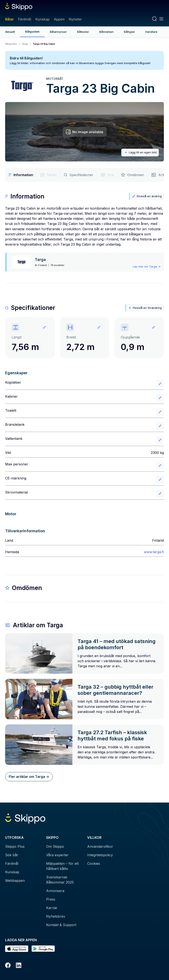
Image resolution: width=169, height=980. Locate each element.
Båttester (83, 32)
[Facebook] (8, 966)
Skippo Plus (15, 846)
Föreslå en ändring (147, 196)
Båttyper (129, 32)
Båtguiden (32, 32)
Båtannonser (58, 32)
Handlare (151, 32)
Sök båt (11, 855)
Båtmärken (107, 32)
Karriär (52, 908)
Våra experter (57, 855)
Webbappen (15, 881)
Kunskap (43, 19)
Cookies (94, 863)
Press (51, 899)
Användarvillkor (100, 846)
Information (21, 175)
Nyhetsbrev (56, 916)
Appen (59, 19)
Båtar (9, 19)
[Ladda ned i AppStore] (17, 949)
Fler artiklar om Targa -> (29, 777)
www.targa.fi (154, 552)
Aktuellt (10, 32)
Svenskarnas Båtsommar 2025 (60, 880)
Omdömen (132, 175)
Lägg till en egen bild (140, 152)
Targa (25, 44)
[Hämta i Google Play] (43, 949)
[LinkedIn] (19, 966)
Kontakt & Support (61, 925)
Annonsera (55, 891)
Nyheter (75, 19)
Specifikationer (79, 175)
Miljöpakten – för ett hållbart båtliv (62, 866)
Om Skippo (55, 846)
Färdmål (24, 19)
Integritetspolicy (100, 855)
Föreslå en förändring (145, 308)
